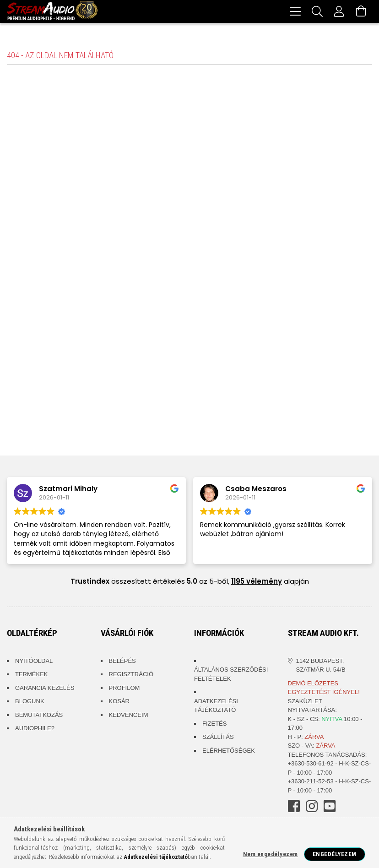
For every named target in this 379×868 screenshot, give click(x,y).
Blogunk (30, 703)
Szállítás (218, 738)
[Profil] (339, 11)
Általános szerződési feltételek (231, 675)
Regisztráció (131, 675)
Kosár (119, 703)
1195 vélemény (257, 583)
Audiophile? (35, 730)
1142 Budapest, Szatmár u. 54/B (321, 667)
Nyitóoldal (34, 662)
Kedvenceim (129, 716)
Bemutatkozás (39, 716)
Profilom (125, 689)
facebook (294, 808)
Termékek (32, 675)
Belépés (122, 662)
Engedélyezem (335, 854)
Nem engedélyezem (271, 854)
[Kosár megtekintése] (361, 11)
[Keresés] (317, 11)
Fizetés (214, 725)
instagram (312, 808)
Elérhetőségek (229, 752)
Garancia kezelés (45, 689)
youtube (330, 808)
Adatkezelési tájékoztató (216, 707)
